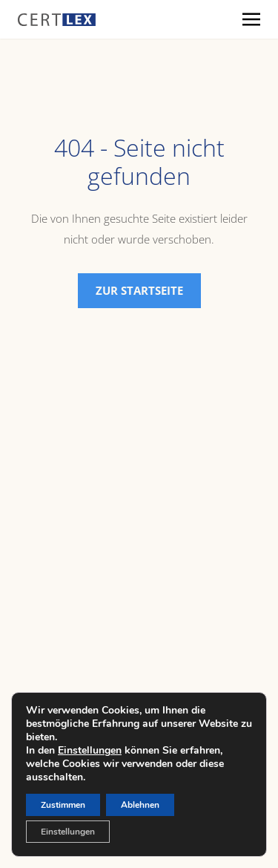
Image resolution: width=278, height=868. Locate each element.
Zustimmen (63, 805)
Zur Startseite (139, 290)
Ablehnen (140, 805)
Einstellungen (90, 751)
